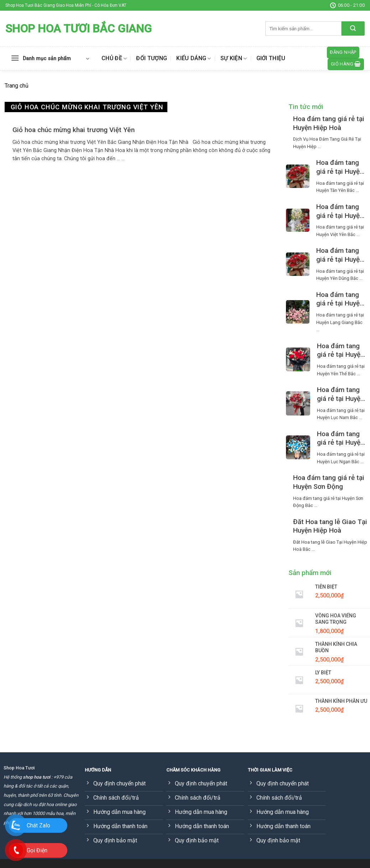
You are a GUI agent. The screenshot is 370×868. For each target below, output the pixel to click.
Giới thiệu (271, 58)
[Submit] (353, 28)
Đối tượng (152, 58)
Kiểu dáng (194, 58)
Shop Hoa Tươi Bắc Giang (79, 28)
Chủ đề (114, 58)
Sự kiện (234, 58)
